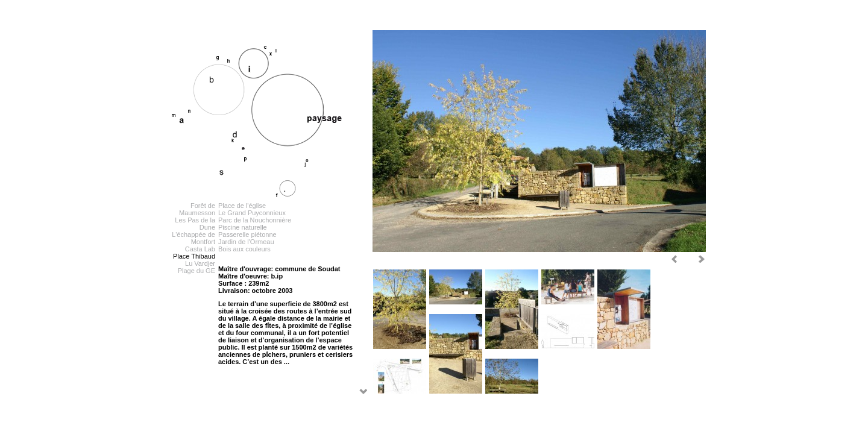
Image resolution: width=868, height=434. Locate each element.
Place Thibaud (194, 256)
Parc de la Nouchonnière (255, 220)
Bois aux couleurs (244, 249)
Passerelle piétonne (247, 234)
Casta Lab (200, 249)
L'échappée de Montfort (193, 238)
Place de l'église (242, 206)
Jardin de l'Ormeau (246, 242)
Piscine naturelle (243, 227)
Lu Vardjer (200, 263)
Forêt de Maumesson (197, 209)
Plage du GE (197, 271)
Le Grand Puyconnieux (252, 213)
